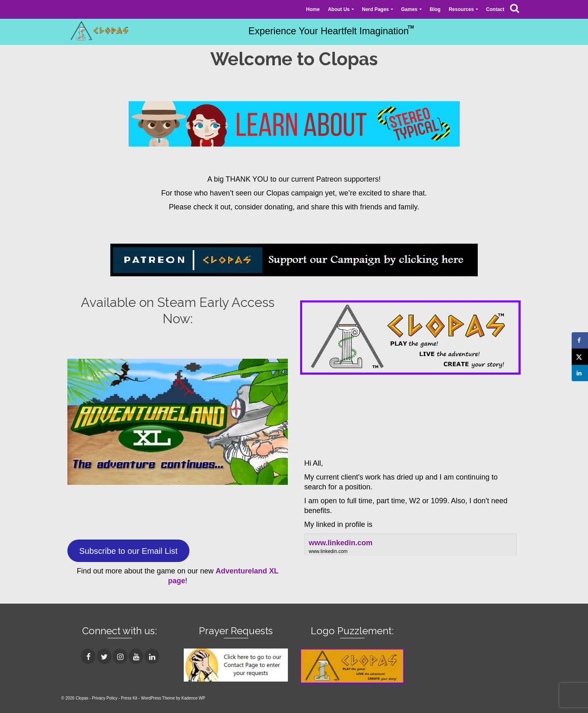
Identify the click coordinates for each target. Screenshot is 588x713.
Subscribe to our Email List (128, 551)
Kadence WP (193, 698)
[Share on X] (580, 357)
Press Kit (129, 698)
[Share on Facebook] (580, 340)
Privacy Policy (105, 698)
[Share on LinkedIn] (580, 373)
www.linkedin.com (341, 543)
